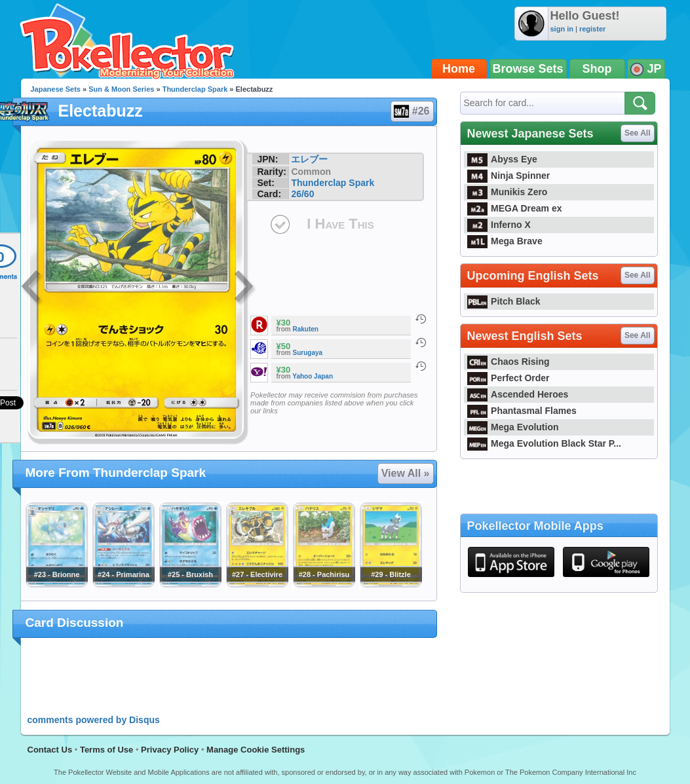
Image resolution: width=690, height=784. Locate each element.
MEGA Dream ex (515, 208)
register (592, 29)
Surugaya (308, 353)
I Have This (340, 224)
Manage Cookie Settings (256, 750)
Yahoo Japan (313, 376)
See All (638, 133)
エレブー (309, 159)
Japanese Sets (56, 89)
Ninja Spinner (509, 176)
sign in (562, 29)
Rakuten (306, 329)
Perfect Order (508, 378)
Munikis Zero (508, 192)
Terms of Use (106, 750)
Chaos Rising (508, 362)
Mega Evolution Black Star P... (545, 443)
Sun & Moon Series (121, 89)
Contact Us (50, 750)
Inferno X (499, 225)
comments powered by (94, 720)
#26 (412, 111)
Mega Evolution (513, 427)
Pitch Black (504, 301)
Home (459, 69)
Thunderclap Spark (195, 89)
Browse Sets (528, 69)
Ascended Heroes (518, 394)
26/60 (302, 194)
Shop (597, 69)
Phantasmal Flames (522, 411)
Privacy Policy (170, 750)
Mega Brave (505, 241)
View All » (406, 473)
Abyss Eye (502, 159)
